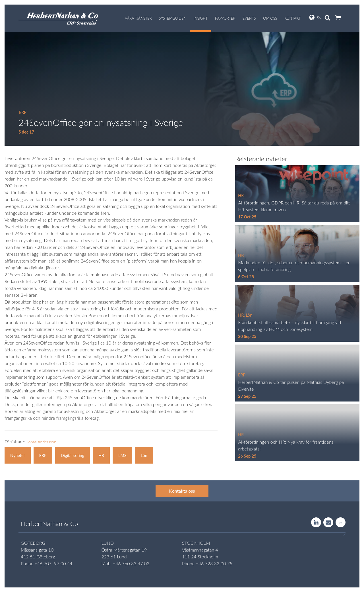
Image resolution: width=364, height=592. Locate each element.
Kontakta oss (182, 491)
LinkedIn (316, 523)
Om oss (270, 18)
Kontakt (293, 18)
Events (249, 18)
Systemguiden (173, 18)
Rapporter (225, 18)
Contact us (328, 523)
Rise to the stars (341, 523)
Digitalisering (73, 455)
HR (101, 455)
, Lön (248, 315)
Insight (201, 18)
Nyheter (18, 455)
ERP (23, 112)
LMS (122, 455)
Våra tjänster (138, 18)
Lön (144, 455)
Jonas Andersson (42, 442)
